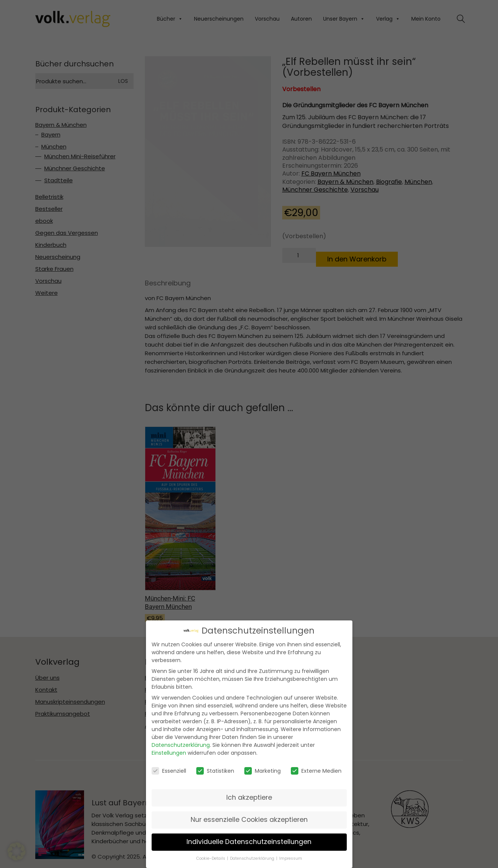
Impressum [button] (291, 859)
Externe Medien (316, 771)
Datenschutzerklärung (181, 745)
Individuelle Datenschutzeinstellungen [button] (249, 842)
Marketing (263, 771)
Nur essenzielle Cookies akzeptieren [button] (249, 820)
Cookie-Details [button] (211, 859)
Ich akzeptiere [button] (249, 797)
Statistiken (215, 771)
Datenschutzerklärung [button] (252, 859)
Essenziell (169, 771)
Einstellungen (169, 753)
